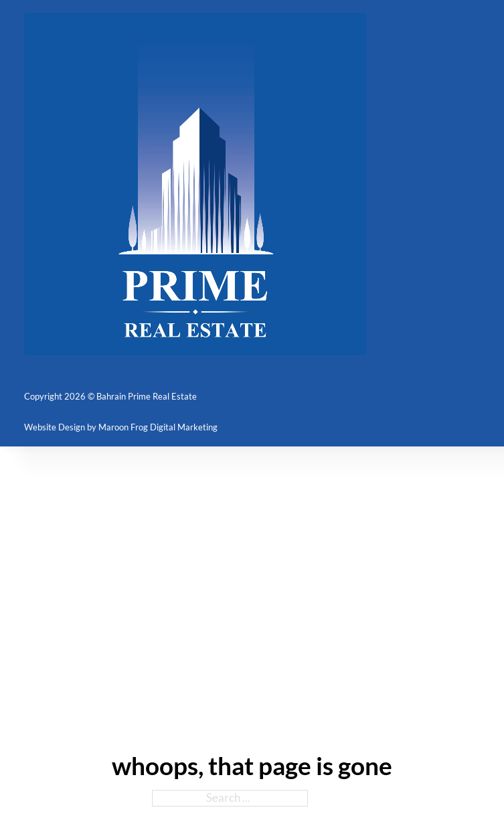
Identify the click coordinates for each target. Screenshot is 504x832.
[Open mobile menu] (472, 184)
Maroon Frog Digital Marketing (158, 427)
